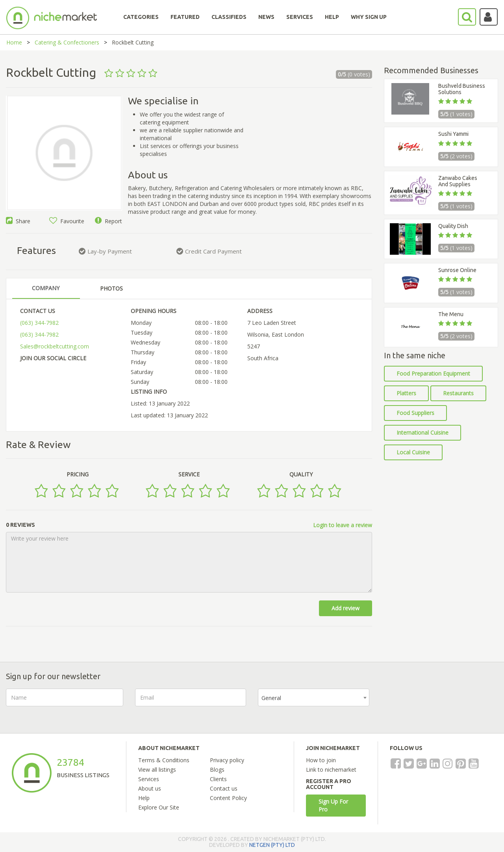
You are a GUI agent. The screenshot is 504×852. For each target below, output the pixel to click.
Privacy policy (227, 760)
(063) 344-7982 (39, 323)
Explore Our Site (159, 807)
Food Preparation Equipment (433, 373)
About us (150, 788)
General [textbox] (271, 698)
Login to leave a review (343, 525)
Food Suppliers (415, 413)
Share (18, 221)
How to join (321, 760)
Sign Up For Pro (333, 805)
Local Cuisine (413, 452)
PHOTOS (111, 288)
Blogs (217, 770)
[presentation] (441, 704)
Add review (346, 608)
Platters (406, 393)
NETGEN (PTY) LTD (272, 845)
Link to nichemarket (331, 770)
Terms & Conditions (164, 760)
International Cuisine (422, 432)
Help (144, 798)
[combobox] (314, 697)
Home (14, 42)
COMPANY (46, 288)
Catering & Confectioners (67, 42)
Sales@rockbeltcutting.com (55, 346)
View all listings (157, 770)
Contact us (224, 788)
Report (108, 221)
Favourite (67, 221)
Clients (218, 779)
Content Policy (228, 798)
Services (149, 779)
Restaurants (458, 393)
